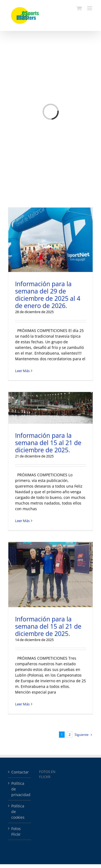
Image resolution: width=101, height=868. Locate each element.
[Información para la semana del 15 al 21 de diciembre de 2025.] (50, 408)
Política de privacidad (20, 789)
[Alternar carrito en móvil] (79, 8)
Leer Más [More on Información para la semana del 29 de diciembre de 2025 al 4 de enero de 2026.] (22, 371)
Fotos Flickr (16, 831)
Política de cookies (18, 812)
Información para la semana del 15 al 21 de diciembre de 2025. (48, 443)
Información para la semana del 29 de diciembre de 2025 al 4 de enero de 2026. (48, 295)
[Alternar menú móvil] (90, 8)
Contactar (20, 772)
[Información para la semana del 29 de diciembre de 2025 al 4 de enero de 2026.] (50, 240)
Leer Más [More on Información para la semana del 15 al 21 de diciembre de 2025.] (22, 521)
